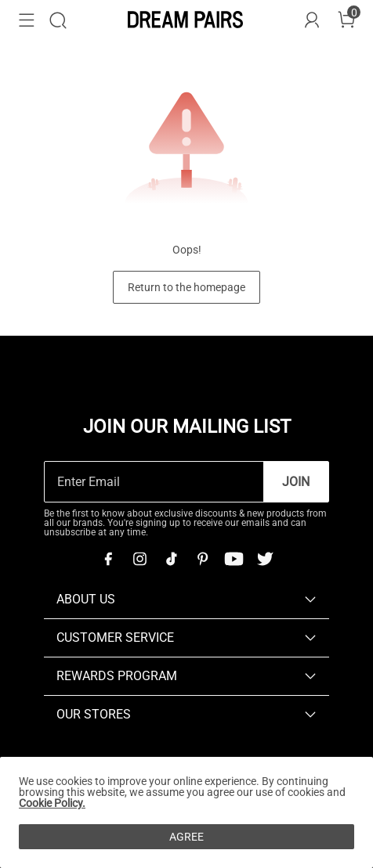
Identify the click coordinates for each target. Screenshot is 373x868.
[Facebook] (108, 559)
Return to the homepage (186, 287)
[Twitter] (265, 559)
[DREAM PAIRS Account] (312, 20)
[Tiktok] (171, 559)
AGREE (186, 837)
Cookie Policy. (52, 803)
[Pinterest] (202, 559)
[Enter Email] (154, 482)
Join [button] (296, 482)
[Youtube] (234, 559)
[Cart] (346, 20)
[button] (27, 20)
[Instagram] (139, 559)
